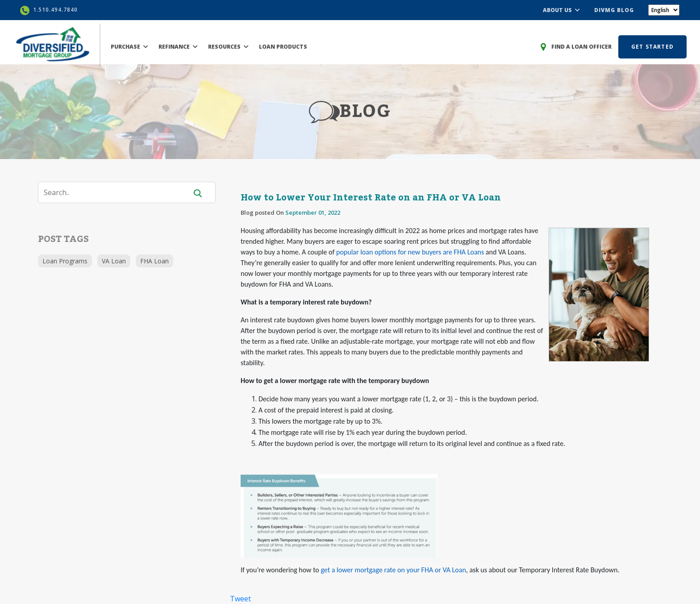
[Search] (118, 192)
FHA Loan (154, 261)
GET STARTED (652, 47)
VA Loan (114, 261)
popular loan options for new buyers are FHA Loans (410, 252)
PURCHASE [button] (129, 47)
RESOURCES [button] (228, 47)
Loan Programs (65, 261)
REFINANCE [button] (178, 47)
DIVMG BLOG (614, 10)
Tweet (240, 599)
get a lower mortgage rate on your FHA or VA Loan (393, 570)
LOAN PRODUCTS (283, 47)
